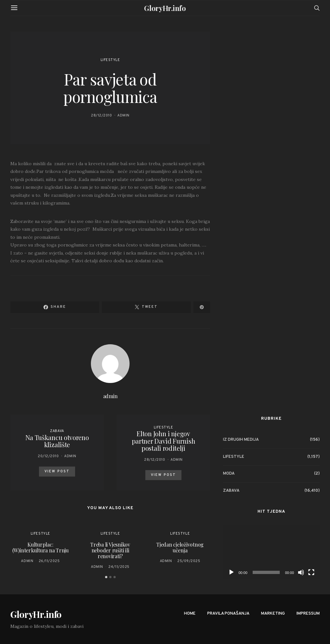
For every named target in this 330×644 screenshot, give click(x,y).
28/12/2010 (102, 116)
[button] (106, 577)
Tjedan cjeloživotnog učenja (180, 547)
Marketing (273, 614)
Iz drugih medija (241, 440)
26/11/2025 (49, 561)
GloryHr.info (165, 8)
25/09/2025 (189, 561)
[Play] (231, 572)
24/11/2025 (119, 567)
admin (123, 116)
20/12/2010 (48, 456)
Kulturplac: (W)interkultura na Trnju (40, 547)
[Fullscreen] (311, 572)
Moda (229, 474)
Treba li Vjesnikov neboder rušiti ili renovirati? (110, 550)
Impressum (308, 614)
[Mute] (301, 572)
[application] (271, 552)
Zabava (57, 431)
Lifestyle (110, 60)
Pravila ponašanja (228, 614)
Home (190, 614)
